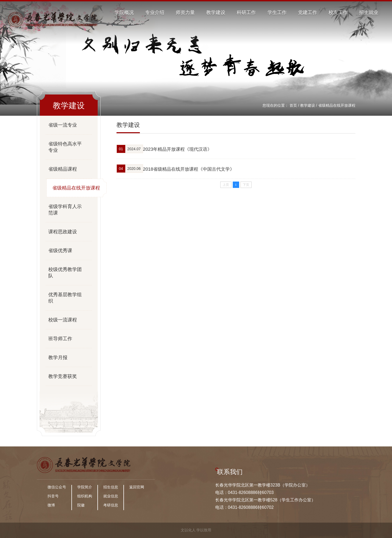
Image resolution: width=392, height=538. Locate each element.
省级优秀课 (60, 251)
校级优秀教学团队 (65, 273)
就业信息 (111, 496)
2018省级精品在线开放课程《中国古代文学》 (197, 168)
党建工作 (308, 12)
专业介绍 (155, 12)
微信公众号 (57, 487)
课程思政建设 (63, 232)
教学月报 (58, 358)
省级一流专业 (63, 125)
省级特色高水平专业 (65, 147)
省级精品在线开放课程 (337, 105)
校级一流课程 (63, 320)
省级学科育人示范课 (65, 210)
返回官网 (137, 487)
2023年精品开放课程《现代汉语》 (185, 149)
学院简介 (85, 487)
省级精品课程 (63, 169)
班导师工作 (60, 339)
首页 (293, 105)
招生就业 (369, 12)
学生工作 (277, 12)
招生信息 (111, 487)
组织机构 (85, 496)
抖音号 (53, 496)
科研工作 (246, 12)
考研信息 (111, 505)
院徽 (81, 505)
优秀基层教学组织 (65, 298)
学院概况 (124, 12)
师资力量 (185, 12)
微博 (51, 505)
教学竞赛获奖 (63, 376)
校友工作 (338, 12)
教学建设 (216, 12)
